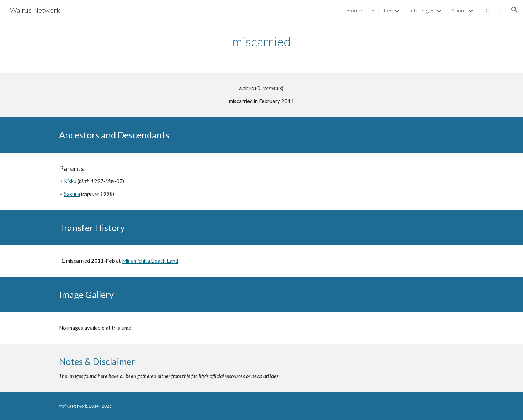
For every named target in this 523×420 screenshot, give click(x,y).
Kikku (70, 181)
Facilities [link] (382, 10)
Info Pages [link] (422, 10)
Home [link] (354, 10)
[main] (262, 41)
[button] (514, 10)
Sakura (72, 194)
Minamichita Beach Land (150, 261)
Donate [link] (492, 10)
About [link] (459, 10)
